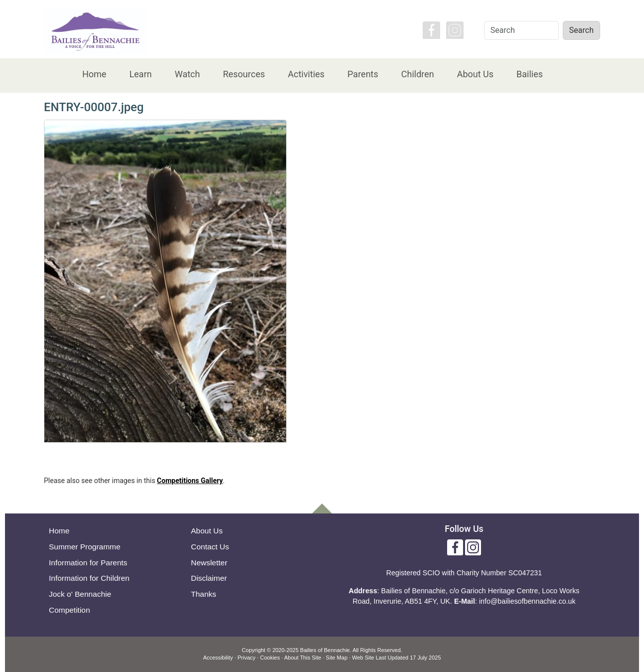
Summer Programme (85, 547)
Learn (140, 74)
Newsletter (209, 563)
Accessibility (218, 658)
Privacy (246, 658)
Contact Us (210, 547)
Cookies (270, 658)
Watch (187, 74)
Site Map (337, 658)
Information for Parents (88, 563)
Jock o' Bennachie (80, 594)
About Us (475, 74)
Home (94, 74)
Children (418, 74)
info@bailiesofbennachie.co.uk (527, 601)
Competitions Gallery (190, 481)
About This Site (303, 658)
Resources (244, 74)
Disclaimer (209, 578)
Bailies (530, 74)
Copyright (253, 650)
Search (581, 30)
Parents (363, 74)
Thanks (204, 594)
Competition (70, 610)
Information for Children (89, 578)
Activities (306, 74)
